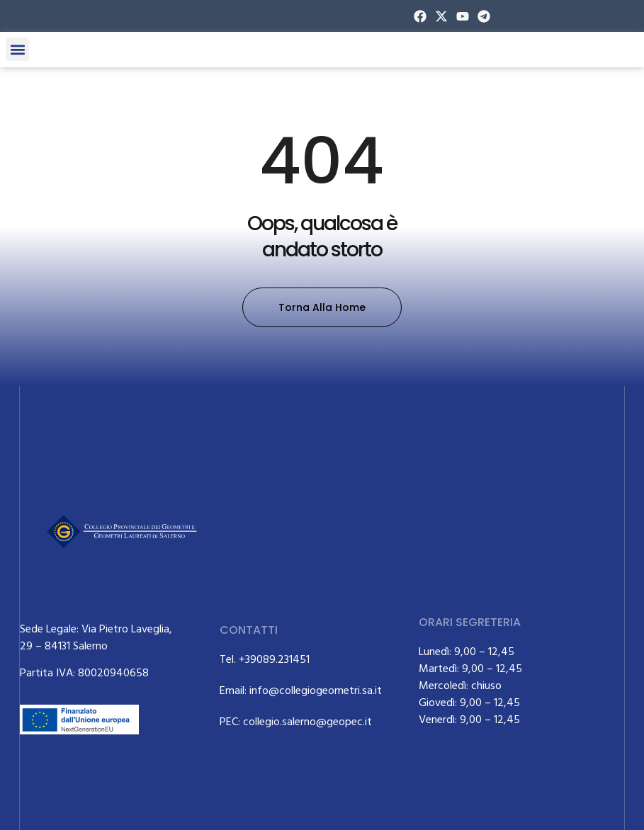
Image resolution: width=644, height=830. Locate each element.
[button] (17, 49)
